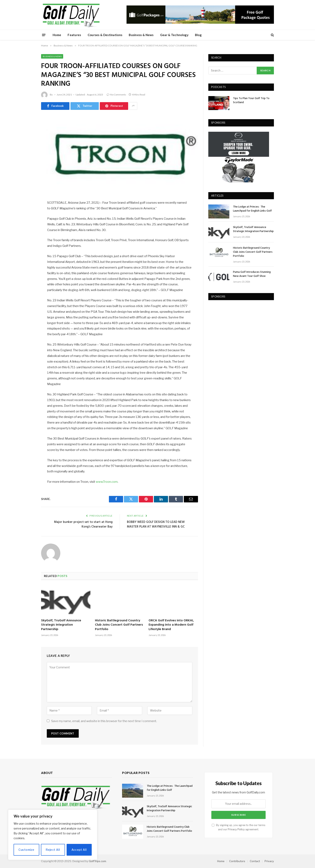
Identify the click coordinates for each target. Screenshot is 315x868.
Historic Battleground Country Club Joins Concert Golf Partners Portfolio (119, 625)
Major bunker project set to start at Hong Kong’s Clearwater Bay (83, 524)
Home (57, 35)
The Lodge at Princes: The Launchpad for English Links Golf (253, 209)
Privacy (269, 861)
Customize (26, 850)
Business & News (141, 35)
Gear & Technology (174, 35)
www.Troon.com (107, 482)
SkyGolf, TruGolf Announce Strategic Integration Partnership (61, 625)
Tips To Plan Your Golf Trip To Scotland (251, 101)
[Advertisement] (239, 331)
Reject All (53, 850)
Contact (255, 861)
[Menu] (44, 35)
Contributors (237, 861)
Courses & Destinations (105, 35)
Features (74, 35)
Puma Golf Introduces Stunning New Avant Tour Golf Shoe (252, 274)
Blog (198, 35)
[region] (53, 835)
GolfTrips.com (97, 861)
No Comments (116, 95)
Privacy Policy (236, 829)
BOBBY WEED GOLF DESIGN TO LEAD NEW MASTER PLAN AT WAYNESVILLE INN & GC (156, 524)
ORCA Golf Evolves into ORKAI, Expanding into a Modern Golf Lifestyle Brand (171, 625)
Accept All (79, 850)
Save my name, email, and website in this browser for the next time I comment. (104, 721)
